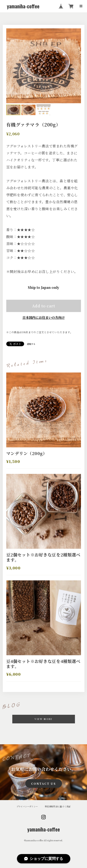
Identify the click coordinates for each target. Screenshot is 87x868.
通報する (31, 344)
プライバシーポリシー (27, 806)
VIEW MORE (43, 719)
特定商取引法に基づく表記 (58, 806)
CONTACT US (43, 783)
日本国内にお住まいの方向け (44, 317)
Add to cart (43, 306)
